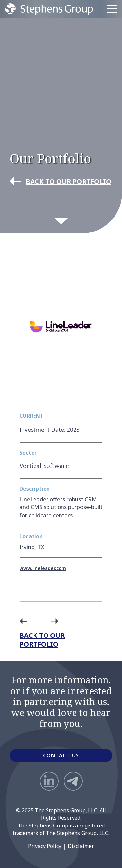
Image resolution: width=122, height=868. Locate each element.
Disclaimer (81, 846)
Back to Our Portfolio (42, 640)
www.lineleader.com (43, 568)
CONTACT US (61, 755)
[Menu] (112, 9)
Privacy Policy (45, 846)
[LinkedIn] (49, 781)
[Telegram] (73, 781)
